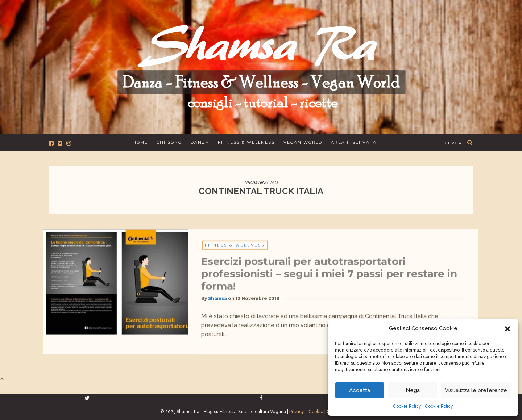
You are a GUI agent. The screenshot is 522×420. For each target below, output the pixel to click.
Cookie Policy (407, 406)
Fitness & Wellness (246, 142)
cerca (453, 143)
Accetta (360, 390)
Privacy (297, 412)
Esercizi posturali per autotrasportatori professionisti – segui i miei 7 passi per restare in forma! (329, 277)
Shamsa (217, 302)
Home (140, 142)
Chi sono (169, 142)
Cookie (316, 412)
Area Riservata (354, 142)
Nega (413, 390)
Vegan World (303, 142)
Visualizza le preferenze (476, 390)
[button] (507, 329)
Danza (200, 142)
